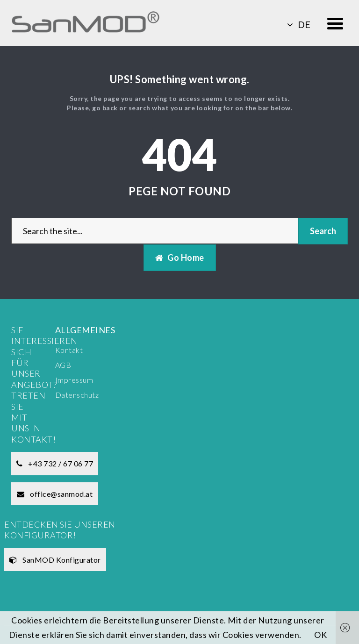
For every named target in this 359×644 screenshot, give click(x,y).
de (299, 24)
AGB (63, 365)
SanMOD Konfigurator (55, 560)
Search (323, 231)
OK (320, 635)
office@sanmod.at (55, 494)
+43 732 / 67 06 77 (55, 463)
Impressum (74, 380)
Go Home (180, 258)
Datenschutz (77, 395)
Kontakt (69, 350)
